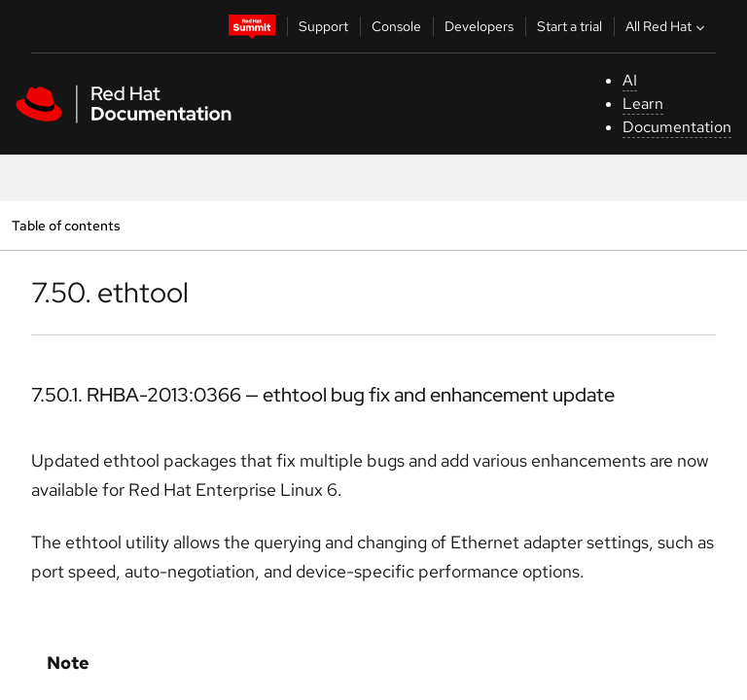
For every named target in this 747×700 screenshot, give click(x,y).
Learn (643, 104)
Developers (479, 26)
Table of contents (66, 225)
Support (323, 26)
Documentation (677, 127)
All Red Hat (667, 26)
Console (396, 26)
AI (630, 80)
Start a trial (569, 26)
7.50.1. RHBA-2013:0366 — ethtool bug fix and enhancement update (323, 395)
